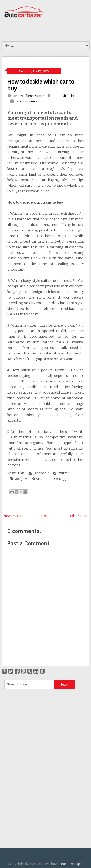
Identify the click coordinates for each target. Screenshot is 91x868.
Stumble (41, 479)
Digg (60, 479)
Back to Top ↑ (72, 864)
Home (46, 516)
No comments (27, 101)
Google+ (19, 479)
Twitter (61, 473)
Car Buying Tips (64, 96)
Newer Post (13, 516)
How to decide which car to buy (41, 85)
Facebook (39, 473)
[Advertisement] (46, 30)
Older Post (79, 516)
